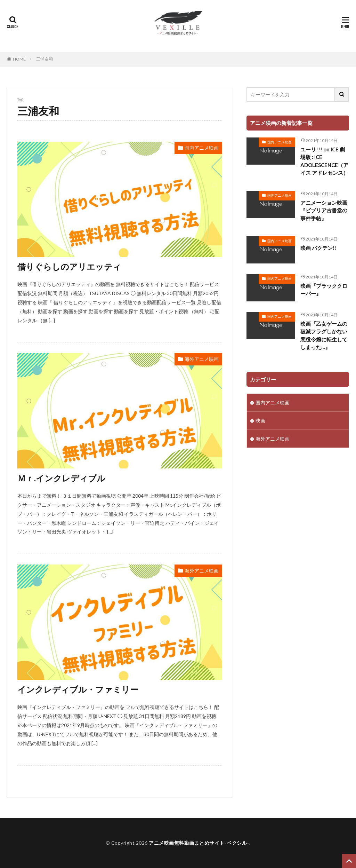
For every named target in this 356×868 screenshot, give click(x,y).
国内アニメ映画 (202, 148)
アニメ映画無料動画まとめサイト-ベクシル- (199, 843)
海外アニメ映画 (202, 359)
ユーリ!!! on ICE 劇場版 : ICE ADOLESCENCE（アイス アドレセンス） (324, 161)
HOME (19, 59)
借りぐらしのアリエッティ (69, 266)
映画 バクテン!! (319, 248)
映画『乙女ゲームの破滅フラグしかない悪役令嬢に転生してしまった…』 (324, 336)
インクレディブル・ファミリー (78, 689)
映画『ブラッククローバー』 (324, 290)
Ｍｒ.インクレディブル (61, 478)
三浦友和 (44, 59)
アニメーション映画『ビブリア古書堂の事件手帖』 (324, 210)
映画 (260, 421)
